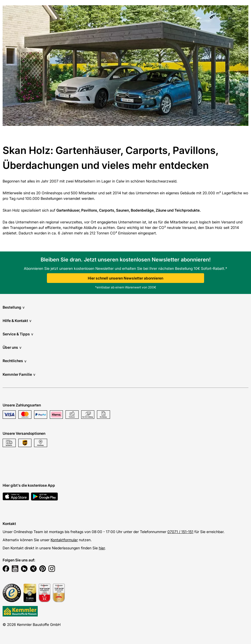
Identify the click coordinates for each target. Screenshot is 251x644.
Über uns (12, 347)
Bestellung (14, 307)
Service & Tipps (18, 334)
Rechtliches (15, 361)
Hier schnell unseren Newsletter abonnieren (126, 278)
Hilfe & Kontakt (17, 321)
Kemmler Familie (19, 374)
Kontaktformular (64, 540)
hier (102, 548)
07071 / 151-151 (180, 532)
